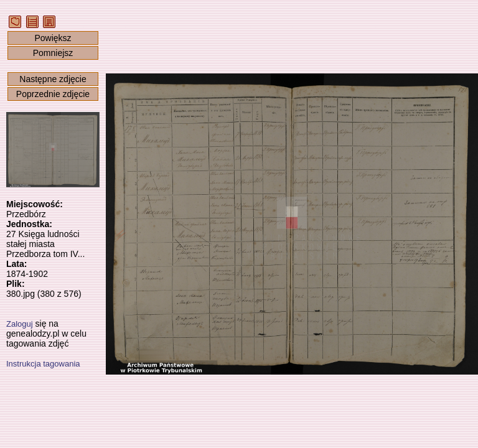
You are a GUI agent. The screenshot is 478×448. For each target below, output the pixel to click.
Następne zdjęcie (53, 79)
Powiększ (53, 38)
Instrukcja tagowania (43, 364)
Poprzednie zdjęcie (53, 94)
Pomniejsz (53, 53)
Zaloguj (20, 324)
